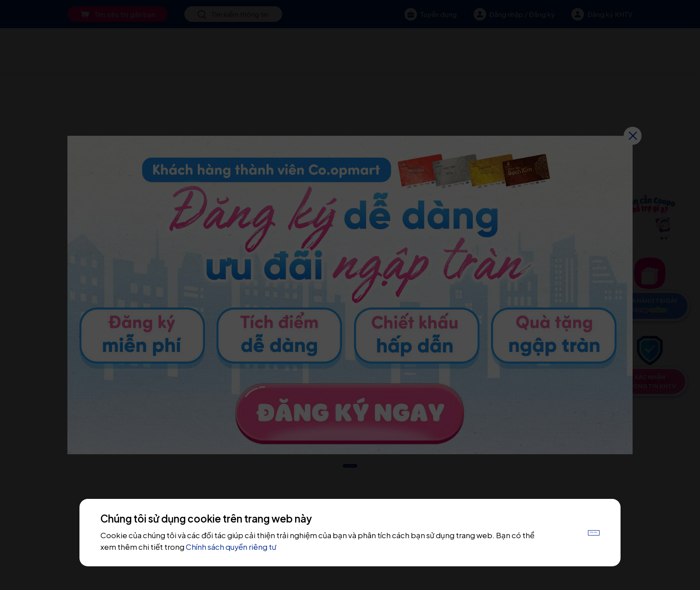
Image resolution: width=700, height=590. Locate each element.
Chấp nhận (574, 532)
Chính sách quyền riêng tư (271, 547)
